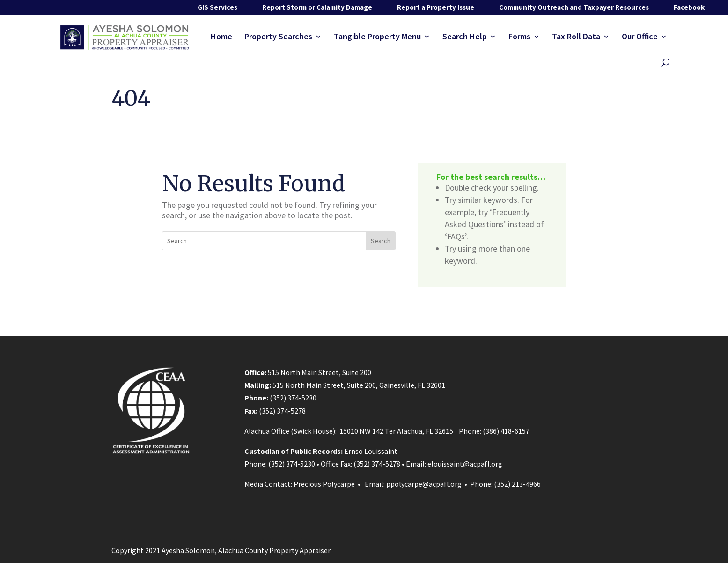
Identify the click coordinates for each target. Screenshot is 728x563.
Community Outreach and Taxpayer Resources (574, 7)
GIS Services (217, 7)
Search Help (465, 37)
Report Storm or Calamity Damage (317, 7)
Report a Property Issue (436, 7)
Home (221, 37)
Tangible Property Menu (377, 37)
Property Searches (278, 37)
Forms (519, 37)
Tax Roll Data (576, 37)
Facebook (689, 7)
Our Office (640, 37)
